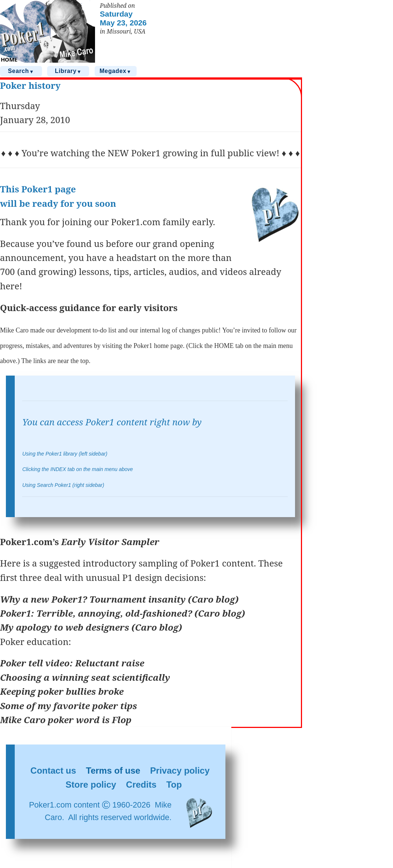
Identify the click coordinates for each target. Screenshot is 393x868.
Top (174, 785)
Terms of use (113, 771)
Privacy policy (180, 771)
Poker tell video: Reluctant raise (72, 663)
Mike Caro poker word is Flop (66, 720)
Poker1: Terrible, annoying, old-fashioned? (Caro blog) (122, 613)
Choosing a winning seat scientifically (85, 677)
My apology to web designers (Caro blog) (91, 627)
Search (21, 71)
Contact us (53, 771)
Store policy (91, 785)
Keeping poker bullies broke (62, 691)
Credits (141, 785)
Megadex (115, 71)
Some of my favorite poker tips (69, 706)
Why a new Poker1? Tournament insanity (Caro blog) (119, 599)
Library (68, 71)
